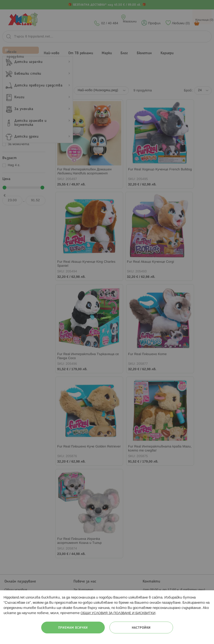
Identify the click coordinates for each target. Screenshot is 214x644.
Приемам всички (73, 628)
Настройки (141, 628)
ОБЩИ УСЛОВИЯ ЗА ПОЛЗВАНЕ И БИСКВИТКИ (118, 613)
